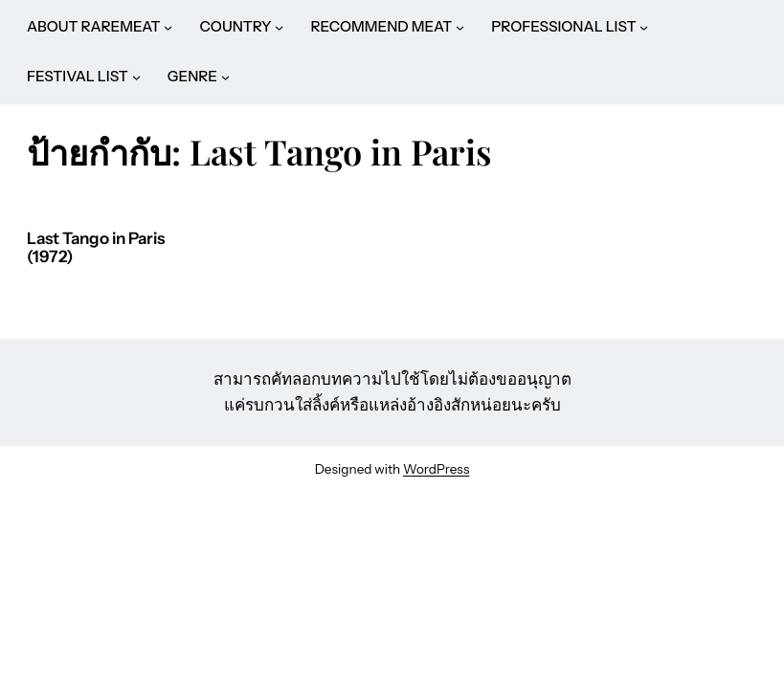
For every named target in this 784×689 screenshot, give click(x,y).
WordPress (436, 469)
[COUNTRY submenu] (279, 27)
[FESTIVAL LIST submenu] (136, 77)
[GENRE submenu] (225, 77)
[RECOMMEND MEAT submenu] (460, 27)
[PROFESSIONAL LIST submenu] (644, 27)
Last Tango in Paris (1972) (96, 248)
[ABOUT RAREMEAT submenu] (168, 27)
